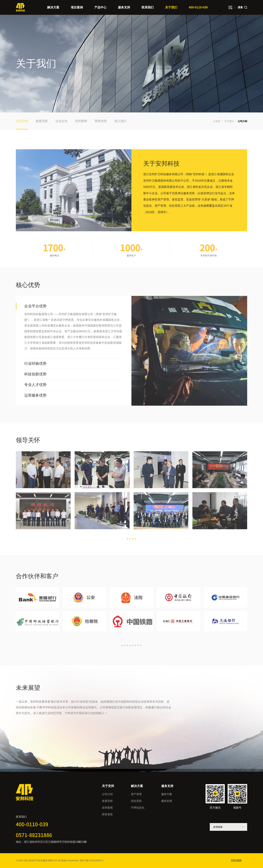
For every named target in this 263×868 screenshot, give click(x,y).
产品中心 (100, 7)
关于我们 (171, 7)
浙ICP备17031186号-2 (92, 860)
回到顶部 (236, 861)
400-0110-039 (198, 7)
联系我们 (148, 7)
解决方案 (53, 7)
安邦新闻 (107, 808)
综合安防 (136, 801)
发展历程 (107, 801)
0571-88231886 (34, 835)
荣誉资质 (107, 814)
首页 (217, 121)
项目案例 (77, 7)
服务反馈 (167, 801)
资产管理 (136, 794)
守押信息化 (138, 808)
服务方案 (167, 794)
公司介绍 (107, 794)
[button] (127, 552)
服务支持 (124, 7)
